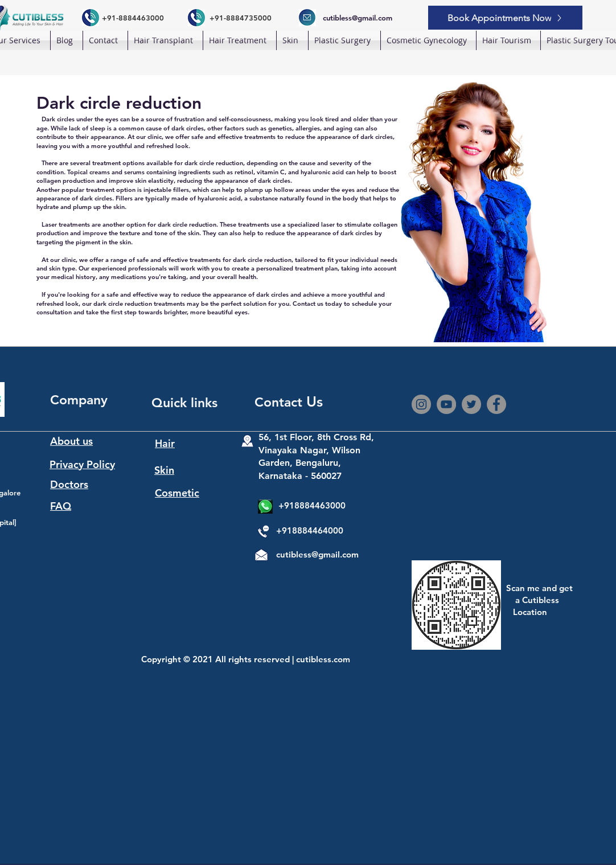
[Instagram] (421, 404)
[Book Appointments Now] (505, 18)
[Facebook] (496, 404)
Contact (280, 402)
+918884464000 (310, 530)
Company (79, 400)
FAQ (61, 506)
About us (71, 441)
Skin (164, 470)
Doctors (69, 484)
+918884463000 (312, 505)
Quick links (184, 403)
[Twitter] (471, 404)
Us (315, 401)
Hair (165, 443)
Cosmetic (177, 493)
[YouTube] (446, 404)
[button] (165, 40)
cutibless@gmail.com (317, 554)
